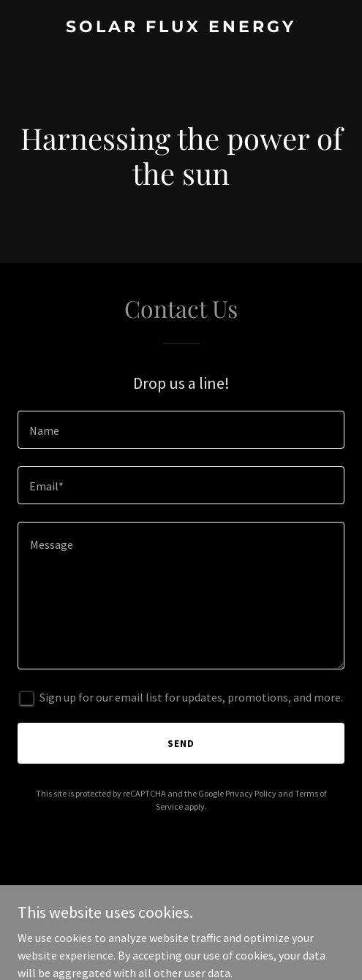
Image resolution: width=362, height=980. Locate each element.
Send (181, 743)
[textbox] (181, 430)
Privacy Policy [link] (251, 793)
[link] (181, 28)
